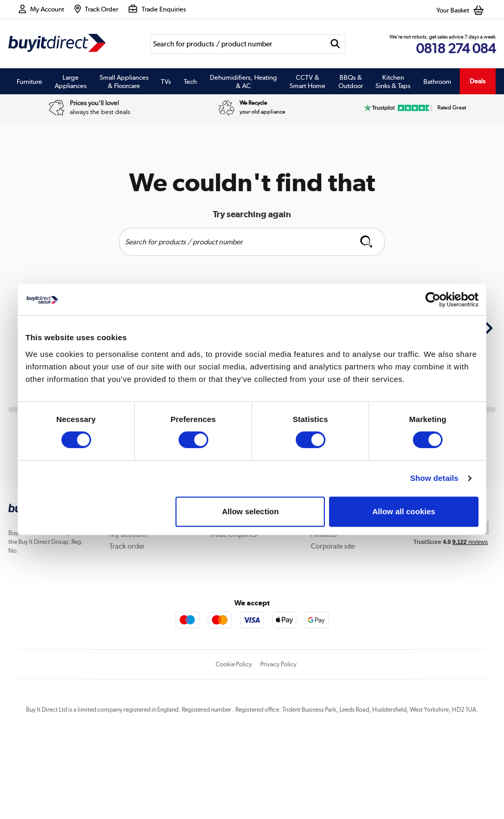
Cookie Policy (234, 664)
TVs (166, 81)
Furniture (29, 81)
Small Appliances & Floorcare (124, 81)
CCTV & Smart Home (307, 81)
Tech (190, 81)
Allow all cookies (404, 511)
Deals (477, 81)
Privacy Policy (279, 664)
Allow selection (250, 511)
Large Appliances (71, 81)
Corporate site (333, 546)
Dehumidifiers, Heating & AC (243, 81)
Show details (434, 478)
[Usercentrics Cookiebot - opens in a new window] (433, 300)
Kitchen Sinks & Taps (393, 81)
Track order (127, 546)
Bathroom (437, 81)
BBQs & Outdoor (351, 81)
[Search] (238, 44)
